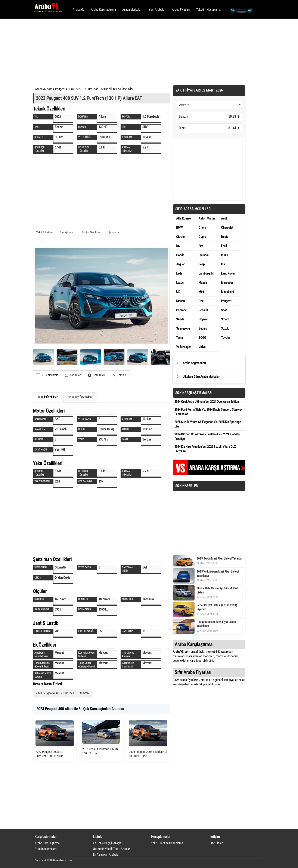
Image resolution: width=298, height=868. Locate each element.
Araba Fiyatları (181, 10)
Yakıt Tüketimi (44, 232)
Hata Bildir (97, 375)
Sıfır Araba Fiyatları (193, 672)
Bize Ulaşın (216, 843)
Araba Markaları (132, 10)
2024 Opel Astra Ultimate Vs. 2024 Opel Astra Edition (207, 402)
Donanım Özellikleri (80, 397)
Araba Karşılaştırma (103, 10)
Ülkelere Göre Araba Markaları (202, 377)
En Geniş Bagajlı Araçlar (108, 843)
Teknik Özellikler (48, 397)
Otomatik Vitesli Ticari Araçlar (111, 849)
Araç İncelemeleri (46, 849)
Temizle (119, 375)
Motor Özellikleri (92, 232)
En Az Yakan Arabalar (106, 855)
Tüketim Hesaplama (208, 10)
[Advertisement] (143, 51)
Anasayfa (79, 10)
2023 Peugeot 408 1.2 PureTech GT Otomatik (63, 693)
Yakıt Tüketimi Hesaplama (167, 843)
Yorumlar (73, 375)
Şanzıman (114, 232)
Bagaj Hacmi (67, 232)
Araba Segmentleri (194, 363)
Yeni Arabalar (157, 10)
